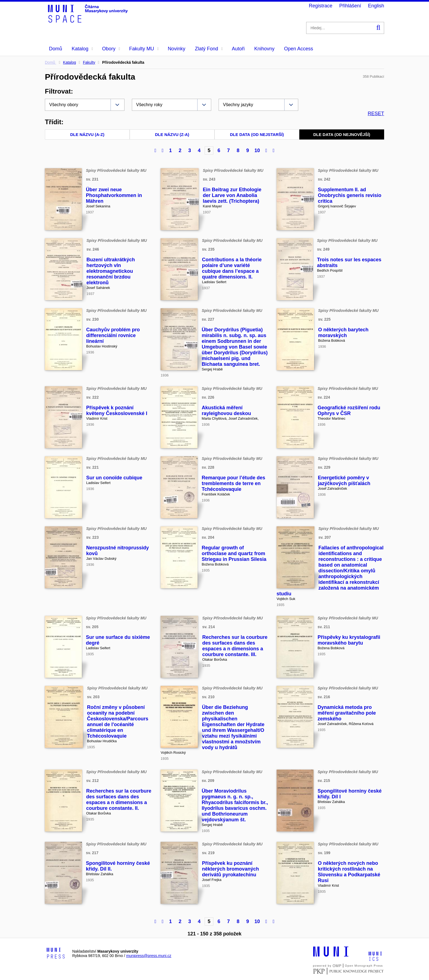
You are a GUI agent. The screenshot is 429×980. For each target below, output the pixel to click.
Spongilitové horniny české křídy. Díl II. (118, 866)
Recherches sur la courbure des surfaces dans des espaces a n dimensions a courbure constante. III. (235, 646)
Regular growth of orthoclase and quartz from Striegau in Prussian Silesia (234, 553)
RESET (376, 114)
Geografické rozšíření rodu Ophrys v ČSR (349, 411)
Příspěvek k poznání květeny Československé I (117, 411)
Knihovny (264, 49)
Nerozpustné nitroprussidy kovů (118, 551)
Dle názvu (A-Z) (87, 134)
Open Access (298, 49)
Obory (111, 49)
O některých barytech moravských (343, 333)
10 (257, 150)
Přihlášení (350, 6)
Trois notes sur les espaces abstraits (349, 263)
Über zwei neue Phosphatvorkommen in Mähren (114, 195)
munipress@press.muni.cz (149, 956)
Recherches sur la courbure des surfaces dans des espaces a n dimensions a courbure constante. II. (119, 800)
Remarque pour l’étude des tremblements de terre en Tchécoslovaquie (233, 483)
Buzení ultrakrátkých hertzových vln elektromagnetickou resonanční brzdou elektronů (111, 271)
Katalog (82, 49)
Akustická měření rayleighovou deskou (226, 411)
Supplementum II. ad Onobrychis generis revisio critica (350, 195)
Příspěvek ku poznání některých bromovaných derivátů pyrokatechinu (230, 869)
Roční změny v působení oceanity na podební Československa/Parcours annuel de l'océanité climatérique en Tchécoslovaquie (118, 722)
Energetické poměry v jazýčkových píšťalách (344, 481)
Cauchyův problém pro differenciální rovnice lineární (113, 335)
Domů (56, 49)
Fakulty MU (144, 49)
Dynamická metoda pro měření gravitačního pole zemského (347, 713)
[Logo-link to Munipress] (56, 953)
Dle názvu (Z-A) (172, 134)
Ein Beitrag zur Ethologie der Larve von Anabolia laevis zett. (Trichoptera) (232, 195)
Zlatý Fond (209, 49)
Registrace (321, 6)
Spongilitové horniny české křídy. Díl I (350, 794)
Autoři (238, 49)
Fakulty (89, 62)
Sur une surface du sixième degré (118, 640)
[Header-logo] (89, 21)
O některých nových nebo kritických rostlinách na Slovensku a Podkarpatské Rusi (349, 872)
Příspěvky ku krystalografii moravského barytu (349, 640)
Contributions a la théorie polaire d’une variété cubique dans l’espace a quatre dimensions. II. (232, 268)
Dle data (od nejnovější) (342, 134)
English (376, 6)
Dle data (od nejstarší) (257, 134)
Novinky (176, 49)
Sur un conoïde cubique (114, 478)
